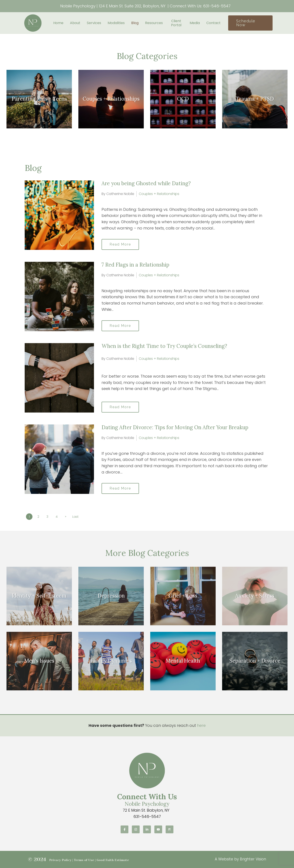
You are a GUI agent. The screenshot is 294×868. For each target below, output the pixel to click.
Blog (135, 23)
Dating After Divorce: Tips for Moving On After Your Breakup (175, 427)
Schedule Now (246, 23)
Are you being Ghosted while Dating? (146, 183)
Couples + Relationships (159, 194)
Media (195, 23)
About (75, 23)
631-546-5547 (217, 6)
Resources (154, 23)
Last (75, 517)
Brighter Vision (253, 859)
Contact (213, 23)
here (201, 725)
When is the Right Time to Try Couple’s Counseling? (164, 346)
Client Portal (176, 23)
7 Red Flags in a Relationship (135, 265)
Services (94, 23)
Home (58, 23)
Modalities (116, 23)
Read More (120, 244)
